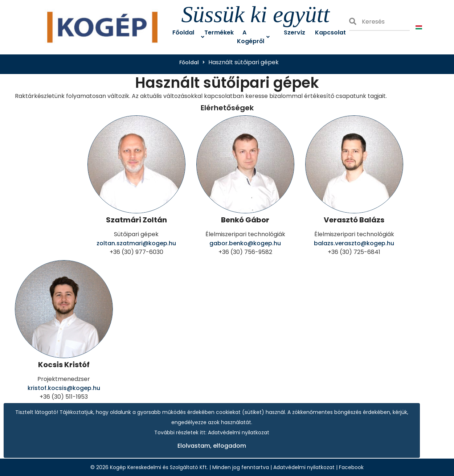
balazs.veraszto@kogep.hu (354, 243)
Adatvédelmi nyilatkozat (304, 467)
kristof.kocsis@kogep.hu (64, 388)
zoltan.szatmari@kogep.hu (136, 243)
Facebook (351, 467)
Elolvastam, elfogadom (212, 446)
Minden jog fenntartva (241, 467)
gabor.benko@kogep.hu (245, 243)
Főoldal (189, 62)
